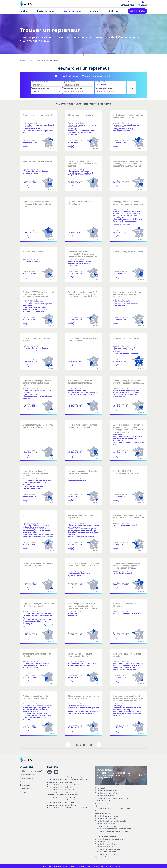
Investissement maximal (41, 89)
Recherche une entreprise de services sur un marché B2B (35, 697)
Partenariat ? (101, 82)
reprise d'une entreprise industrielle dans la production (83, 339)
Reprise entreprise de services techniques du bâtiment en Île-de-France (37, 204)
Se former (114, 11)
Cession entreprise (72, 11)
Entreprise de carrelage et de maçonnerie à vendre (113, 829)
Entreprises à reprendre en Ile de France (62, 792)
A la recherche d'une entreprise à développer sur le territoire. (82, 382)
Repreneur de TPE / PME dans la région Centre (82, 203)
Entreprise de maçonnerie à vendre (107, 849)
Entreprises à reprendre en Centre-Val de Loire (64, 784)
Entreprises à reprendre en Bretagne (61, 782)
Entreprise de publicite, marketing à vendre (110, 821)
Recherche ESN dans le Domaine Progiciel (37, 339)
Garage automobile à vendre (105, 811)
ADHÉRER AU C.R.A (137, 11)
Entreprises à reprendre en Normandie (61, 797)
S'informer (95, 11)
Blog (21, 781)
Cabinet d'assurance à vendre (105, 836)
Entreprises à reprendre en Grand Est (61, 790)
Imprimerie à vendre (102, 813)
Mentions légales (26, 788)
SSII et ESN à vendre (102, 801)
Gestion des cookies (84, 866)
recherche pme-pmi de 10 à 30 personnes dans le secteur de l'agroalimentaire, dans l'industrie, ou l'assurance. (83, 607)
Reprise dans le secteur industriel (37, 115)
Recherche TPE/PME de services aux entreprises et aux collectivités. (129, 382)
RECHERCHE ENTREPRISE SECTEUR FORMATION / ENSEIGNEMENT (83, 564)
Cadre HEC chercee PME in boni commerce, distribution (82, 655)
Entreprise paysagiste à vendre (106, 847)
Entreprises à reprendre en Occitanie (61, 802)
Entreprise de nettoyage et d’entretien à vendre (112, 831)
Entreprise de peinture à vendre (106, 816)
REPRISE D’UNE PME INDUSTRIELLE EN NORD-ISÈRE (127, 472)
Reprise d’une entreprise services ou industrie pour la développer (83, 426)
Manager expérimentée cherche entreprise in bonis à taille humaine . (128, 518)
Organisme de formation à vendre (107, 857)
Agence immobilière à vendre (105, 806)
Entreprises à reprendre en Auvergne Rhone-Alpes (66, 777)
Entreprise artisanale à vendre (106, 852)
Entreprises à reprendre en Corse (59, 787)
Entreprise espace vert (103, 841)
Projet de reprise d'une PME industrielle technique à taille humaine (35, 473)
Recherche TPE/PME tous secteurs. (128, 252)
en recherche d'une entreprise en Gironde (37, 655)
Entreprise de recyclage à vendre (107, 844)
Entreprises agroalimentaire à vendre (108, 834)
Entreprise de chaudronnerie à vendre (109, 854)
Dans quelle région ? (40, 82)
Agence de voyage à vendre (105, 803)
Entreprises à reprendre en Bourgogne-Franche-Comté (67, 779)
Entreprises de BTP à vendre (105, 796)
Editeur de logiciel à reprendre (106, 826)
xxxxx (25, 515)
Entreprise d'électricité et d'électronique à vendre (113, 808)
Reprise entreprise (46, 11)
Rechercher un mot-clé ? (73, 89)
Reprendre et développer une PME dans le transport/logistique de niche (37, 383)
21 (91, 745)
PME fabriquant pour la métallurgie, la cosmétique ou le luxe (129, 116)
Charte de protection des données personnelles (60, 866)
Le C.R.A (24, 11)
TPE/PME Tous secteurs (33, 252)
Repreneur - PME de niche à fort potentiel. (127, 655)
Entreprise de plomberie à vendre (107, 818)
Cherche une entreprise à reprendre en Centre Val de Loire (83, 697)
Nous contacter (25, 785)
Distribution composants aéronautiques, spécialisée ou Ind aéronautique (83, 164)
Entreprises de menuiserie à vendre (108, 793)
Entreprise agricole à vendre (105, 824)
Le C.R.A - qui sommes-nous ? (31, 771)
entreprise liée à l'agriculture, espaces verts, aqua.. (81, 516)
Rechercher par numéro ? (105, 89)
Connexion (24, 792)
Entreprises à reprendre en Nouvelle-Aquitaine (64, 800)
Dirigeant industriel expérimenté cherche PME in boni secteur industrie (127, 294)
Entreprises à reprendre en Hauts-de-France (63, 795)
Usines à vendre (100, 788)
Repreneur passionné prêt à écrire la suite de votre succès (83, 472)
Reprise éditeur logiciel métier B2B (38, 161)
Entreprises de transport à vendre (107, 790)
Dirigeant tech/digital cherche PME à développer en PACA (38, 426)
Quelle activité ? (70, 82)
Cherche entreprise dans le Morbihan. (125, 605)
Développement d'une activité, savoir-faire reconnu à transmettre (128, 203)
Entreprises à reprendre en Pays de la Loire (63, 805)
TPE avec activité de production (81, 115)
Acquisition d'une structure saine (127, 338)
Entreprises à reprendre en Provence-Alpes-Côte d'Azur (67, 807)
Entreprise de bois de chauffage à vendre (110, 839)
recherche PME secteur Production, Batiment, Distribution (38, 564)
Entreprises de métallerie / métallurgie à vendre (112, 798)
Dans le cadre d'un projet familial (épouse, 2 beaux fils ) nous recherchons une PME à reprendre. (128, 164)
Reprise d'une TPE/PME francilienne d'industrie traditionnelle (38, 605)
